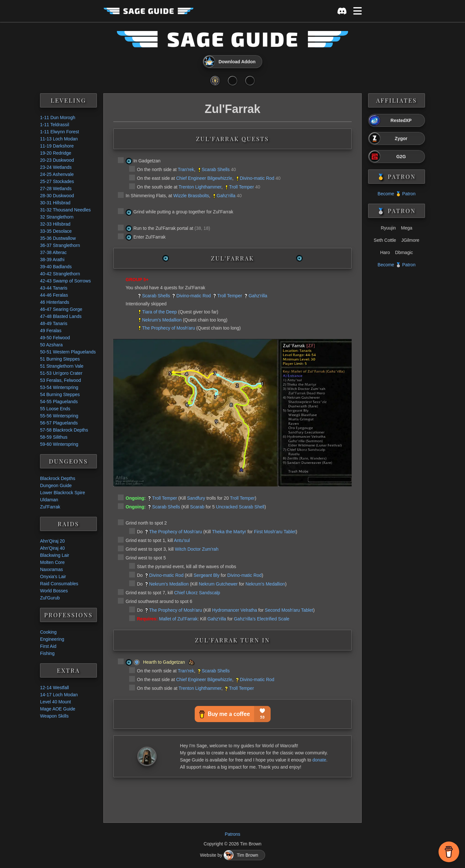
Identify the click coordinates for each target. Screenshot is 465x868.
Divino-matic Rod (257, 178)
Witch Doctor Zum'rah (197, 549)
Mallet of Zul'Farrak (178, 619)
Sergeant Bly (207, 575)
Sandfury (196, 498)
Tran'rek (186, 169)
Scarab (197, 507)
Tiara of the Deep (160, 312)
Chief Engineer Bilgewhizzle (204, 178)
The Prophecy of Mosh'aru (169, 328)
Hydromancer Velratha (235, 610)
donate (319, 760)
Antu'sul (182, 540)
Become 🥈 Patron (396, 265)
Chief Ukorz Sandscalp (197, 593)
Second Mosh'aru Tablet (289, 610)
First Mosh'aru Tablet (275, 532)
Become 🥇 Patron (396, 194)
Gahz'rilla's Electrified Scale (262, 619)
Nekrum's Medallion (162, 320)
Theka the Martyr (229, 532)
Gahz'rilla (226, 196)
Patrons (232, 834)
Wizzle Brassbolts (191, 196)
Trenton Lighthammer (200, 187)
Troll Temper (241, 187)
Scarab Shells (216, 169)
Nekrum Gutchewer (218, 584)
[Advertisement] (232, 798)
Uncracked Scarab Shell (240, 507)
